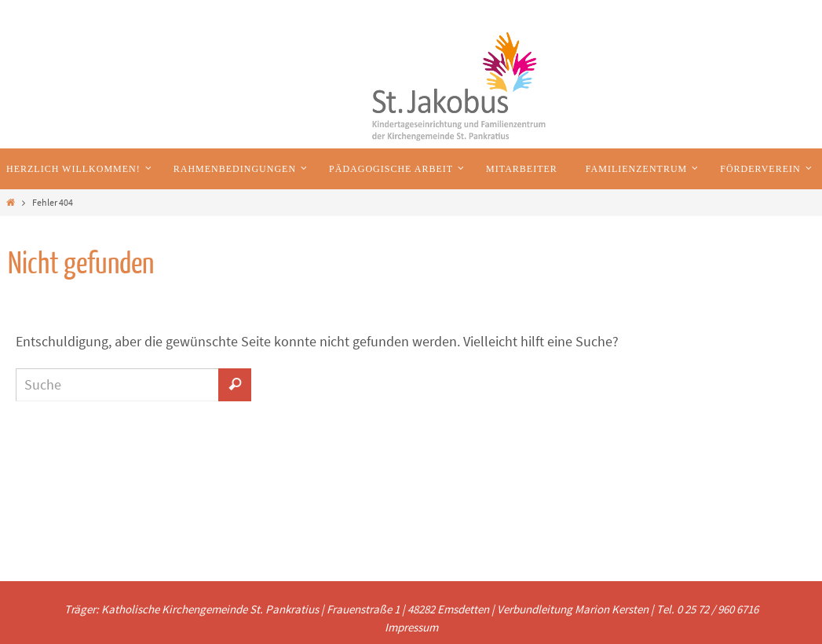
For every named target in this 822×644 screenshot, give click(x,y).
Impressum (411, 627)
